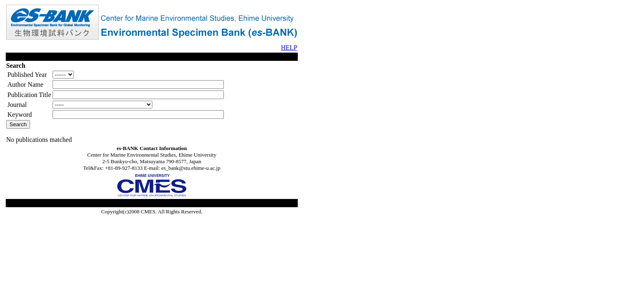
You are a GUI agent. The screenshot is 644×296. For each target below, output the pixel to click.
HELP (289, 47)
